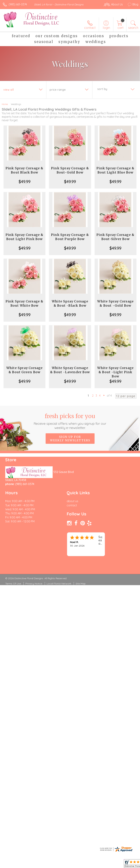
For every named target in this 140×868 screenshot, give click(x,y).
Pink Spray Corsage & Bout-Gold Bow (70, 170)
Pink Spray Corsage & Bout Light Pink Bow (25, 237)
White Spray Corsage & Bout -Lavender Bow (70, 370)
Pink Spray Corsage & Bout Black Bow (25, 170)
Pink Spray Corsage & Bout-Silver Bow (115, 237)
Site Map (81, 584)
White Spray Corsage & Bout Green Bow (25, 370)
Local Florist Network (59, 584)
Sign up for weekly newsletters (70, 439)
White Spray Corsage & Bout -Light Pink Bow (115, 372)
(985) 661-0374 (18, 4)
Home (5, 104)
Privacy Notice (34, 584)
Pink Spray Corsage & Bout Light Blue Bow (115, 170)
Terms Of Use (13, 584)
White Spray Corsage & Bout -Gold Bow (115, 303)
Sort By (102, 89)
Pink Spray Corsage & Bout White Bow (25, 303)
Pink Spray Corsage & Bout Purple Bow (70, 237)
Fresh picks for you (70, 421)
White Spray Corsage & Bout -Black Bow (70, 303)
